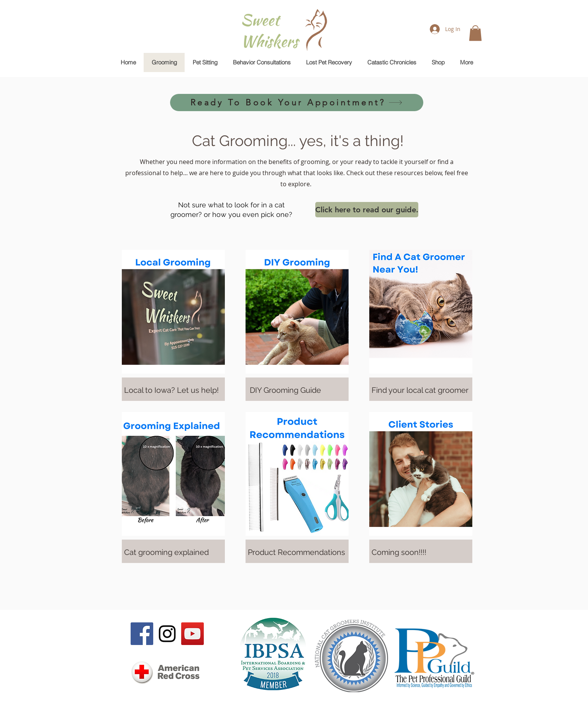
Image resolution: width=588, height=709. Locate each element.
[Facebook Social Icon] (142, 634)
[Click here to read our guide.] (367, 210)
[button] (475, 33)
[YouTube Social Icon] (192, 634)
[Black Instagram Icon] (167, 634)
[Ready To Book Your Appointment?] (297, 103)
